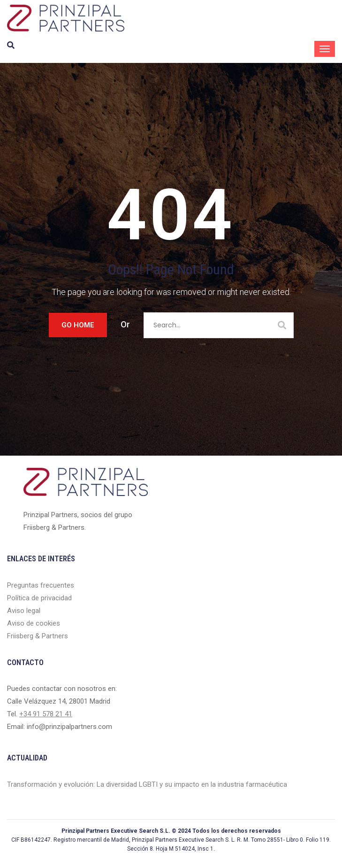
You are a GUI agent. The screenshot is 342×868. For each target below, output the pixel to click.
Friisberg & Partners (38, 636)
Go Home (78, 325)
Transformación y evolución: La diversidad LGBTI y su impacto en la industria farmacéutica (147, 784)
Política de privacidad (39, 598)
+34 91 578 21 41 (46, 714)
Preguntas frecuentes (41, 585)
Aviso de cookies (34, 623)
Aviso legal (24, 611)
